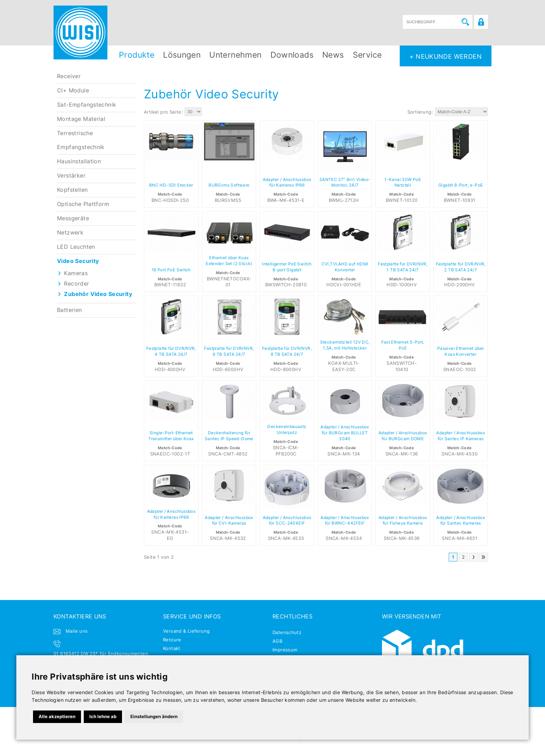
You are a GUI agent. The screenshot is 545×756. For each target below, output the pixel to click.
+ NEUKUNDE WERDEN (446, 56)
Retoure (172, 640)
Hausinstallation (79, 161)
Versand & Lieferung (186, 631)
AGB (277, 641)
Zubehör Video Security (98, 294)
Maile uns (77, 631)
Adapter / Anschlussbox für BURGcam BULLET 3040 (345, 433)
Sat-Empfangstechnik (87, 105)
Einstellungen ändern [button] (154, 716)
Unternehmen (235, 55)
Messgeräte (73, 218)
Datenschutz (287, 632)
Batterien (70, 310)
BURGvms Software (229, 185)
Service (367, 55)
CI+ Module (73, 91)
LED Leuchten (76, 247)
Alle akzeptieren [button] (57, 716)
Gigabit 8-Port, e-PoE (461, 185)
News (333, 55)
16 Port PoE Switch (171, 270)
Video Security (78, 261)
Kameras (76, 273)
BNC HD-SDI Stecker (171, 185)
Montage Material (81, 119)
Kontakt (172, 648)
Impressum (285, 650)
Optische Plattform (83, 204)
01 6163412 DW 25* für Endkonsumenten (101, 654)
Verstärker (71, 176)
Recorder (76, 284)
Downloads (292, 55)
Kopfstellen (72, 190)
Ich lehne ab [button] (103, 716)
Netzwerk (70, 233)
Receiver (69, 76)
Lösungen (182, 55)
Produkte (137, 55)
